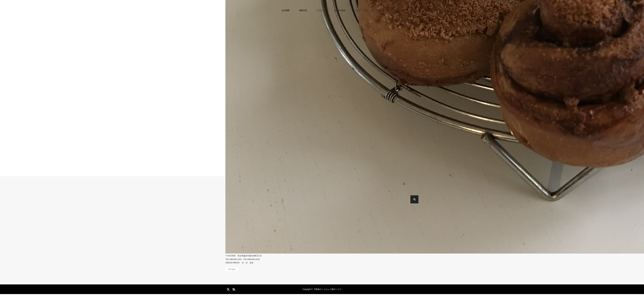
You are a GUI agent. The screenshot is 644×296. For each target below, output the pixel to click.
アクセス (320, 10)
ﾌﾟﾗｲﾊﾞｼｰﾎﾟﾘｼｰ (361, 10)
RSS (233, 289)
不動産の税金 (340, 10)
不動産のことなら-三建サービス (328, 289)
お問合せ (381, 10)
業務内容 (303, 10)
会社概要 (286, 10)
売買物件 (414, 10)
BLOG (398, 10)
